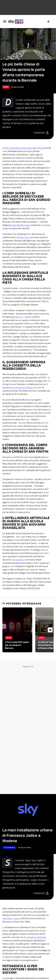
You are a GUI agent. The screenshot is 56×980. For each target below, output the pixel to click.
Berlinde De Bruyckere (19, 225)
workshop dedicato (36, 937)
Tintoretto (18, 560)
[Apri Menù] (5, 21)
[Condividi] (41, 133)
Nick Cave (24, 237)
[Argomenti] (48, 22)
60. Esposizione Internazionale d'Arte (24, 148)
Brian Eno (18, 317)
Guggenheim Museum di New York (20, 388)
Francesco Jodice (11, 918)
